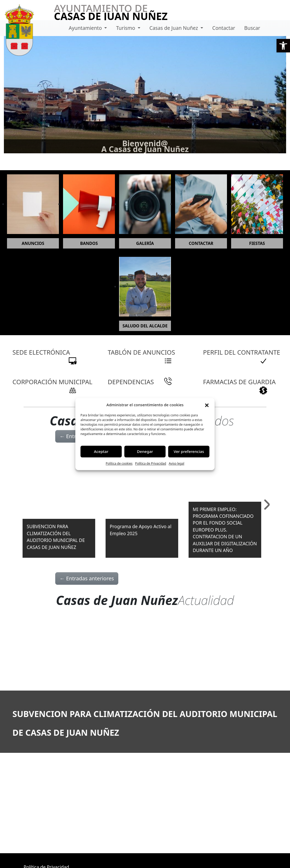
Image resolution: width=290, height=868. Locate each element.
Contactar (224, 28)
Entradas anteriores (87, 578)
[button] (283, 46)
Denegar (145, 451)
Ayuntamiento (86, 28)
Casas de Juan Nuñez (174, 28)
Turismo (126, 28)
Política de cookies (119, 463)
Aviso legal (176, 463)
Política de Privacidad (151, 463)
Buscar (252, 28)
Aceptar (101, 451)
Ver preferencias (189, 451)
